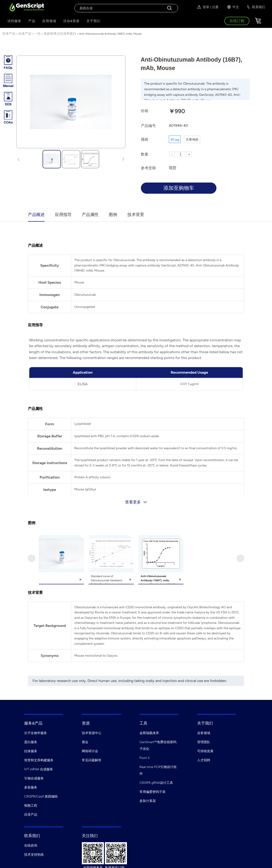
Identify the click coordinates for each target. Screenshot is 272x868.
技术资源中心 (92, 732)
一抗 (37, 34)
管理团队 (204, 741)
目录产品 (9, 34)
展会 (85, 741)
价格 (145, 111)
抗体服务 (31, 750)
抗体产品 (25, 34)
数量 (145, 154)
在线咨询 (31, 844)
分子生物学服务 (36, 732)
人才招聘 (204, 759)
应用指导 (63, 215)
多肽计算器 (148, 800)
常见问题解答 (92, 759)
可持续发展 (205, 750)
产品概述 (36, 215)
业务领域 (204, 732)
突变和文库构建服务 (39, 759)
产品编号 (148, 126)
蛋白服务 (31, 741)
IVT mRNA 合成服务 (39, 768)
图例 (113, 215)
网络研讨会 (90, 750)
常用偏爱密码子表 (153, 791)
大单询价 (192, 140)
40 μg (175, 140)
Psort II (144, 757)
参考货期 (148, 168)
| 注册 (214, 7)
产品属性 (90, 215)
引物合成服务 (34, 777)
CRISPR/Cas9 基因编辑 (41, 795)
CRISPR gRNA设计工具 (156, 782)
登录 (203, 7)
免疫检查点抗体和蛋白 (60, 34)
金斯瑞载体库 (149, 732)
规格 (145, 139)
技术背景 (136, 215)
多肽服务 (31, 786)
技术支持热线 (34, 853)
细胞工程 (31, 804)
